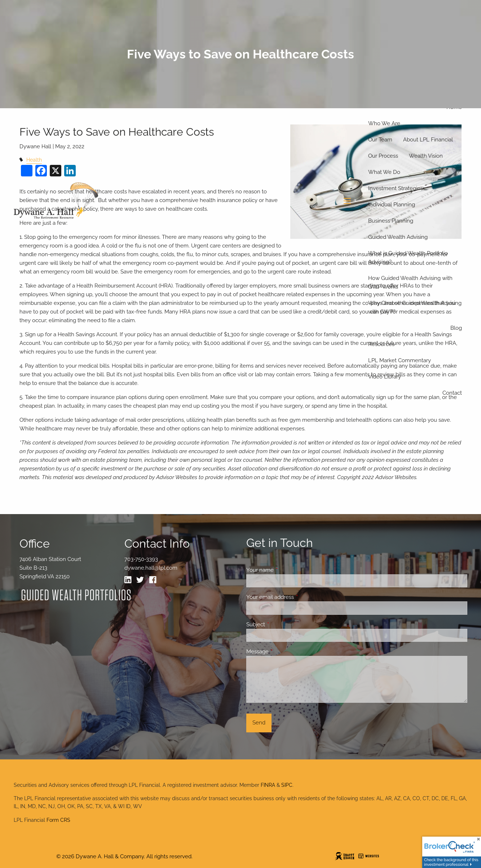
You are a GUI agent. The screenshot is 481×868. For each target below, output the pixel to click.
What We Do (384, 172)
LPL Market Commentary (400, 360)
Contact (452, 393)
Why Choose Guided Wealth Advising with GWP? (415, 307)
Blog (456, 328)
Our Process (383, 156)
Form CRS (58, 820)
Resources (381, 344)
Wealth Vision (426, 156)
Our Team (380, 140)
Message (284, 652)
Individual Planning (392, 205)
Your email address (296, 597)
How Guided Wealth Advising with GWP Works (410, 282)
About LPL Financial (428, 140)
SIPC (287, 785)
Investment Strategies (396, 188)
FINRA (268, 785)
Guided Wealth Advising (398, 237)
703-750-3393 (141, 559)
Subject (282, 624)
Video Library (385, 377)
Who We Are (384, 123)
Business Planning (391, 221)
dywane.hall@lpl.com (151, 568)
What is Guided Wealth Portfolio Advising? (408, 258)
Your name (286, 570)
